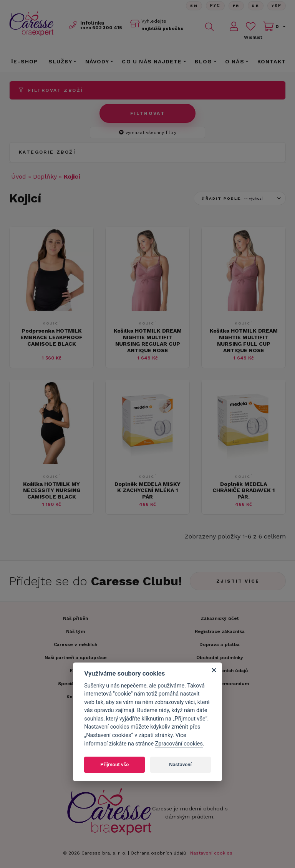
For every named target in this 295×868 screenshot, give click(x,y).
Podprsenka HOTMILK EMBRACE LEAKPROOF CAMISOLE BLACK (51, 337)
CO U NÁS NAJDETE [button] (152, 61)
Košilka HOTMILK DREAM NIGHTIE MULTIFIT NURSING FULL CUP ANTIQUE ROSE (244, 340)
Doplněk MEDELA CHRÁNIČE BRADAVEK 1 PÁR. (244, 490)
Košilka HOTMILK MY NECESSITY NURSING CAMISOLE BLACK (52, 490)
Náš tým (75, 631)
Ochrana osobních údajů (158, 853)
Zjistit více (238, 581)
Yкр (277, 6)
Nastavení (180, 764)
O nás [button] (235, 61)
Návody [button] (97, 61)
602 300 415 (101, 28)
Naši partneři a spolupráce (76, 658)
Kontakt (272, 61)
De (255, 6)
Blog (203, 61)
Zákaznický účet (220, 618)
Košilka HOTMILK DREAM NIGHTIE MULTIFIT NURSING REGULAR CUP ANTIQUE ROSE (148, 340)
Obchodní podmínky (220, 658)
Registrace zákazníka (220, 631)
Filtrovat (148, 113)
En (194, 6)
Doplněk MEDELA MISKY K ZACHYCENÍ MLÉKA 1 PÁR (147, 490)
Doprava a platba (220, 644)
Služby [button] (60, 61)
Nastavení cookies (211, 853)
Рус (215, 6)
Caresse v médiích (75, 644)
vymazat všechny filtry (148, 133)
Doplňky (45, 176)
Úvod (19, 176)
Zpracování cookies (179, 744)
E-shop (25, 61)
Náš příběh (75, 618)
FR (236, 6)
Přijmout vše (114, 764)
